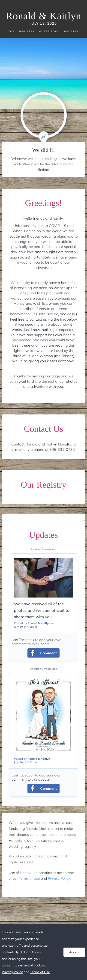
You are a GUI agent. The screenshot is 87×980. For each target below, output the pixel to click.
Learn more (57, 835)
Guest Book (49, 32)
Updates (71, 32)
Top (11, 32)
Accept (74, 952)
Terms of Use (29, 878)
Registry (27, 32)
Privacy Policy (59, 878)
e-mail (17, 449)
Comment (42, 653)
